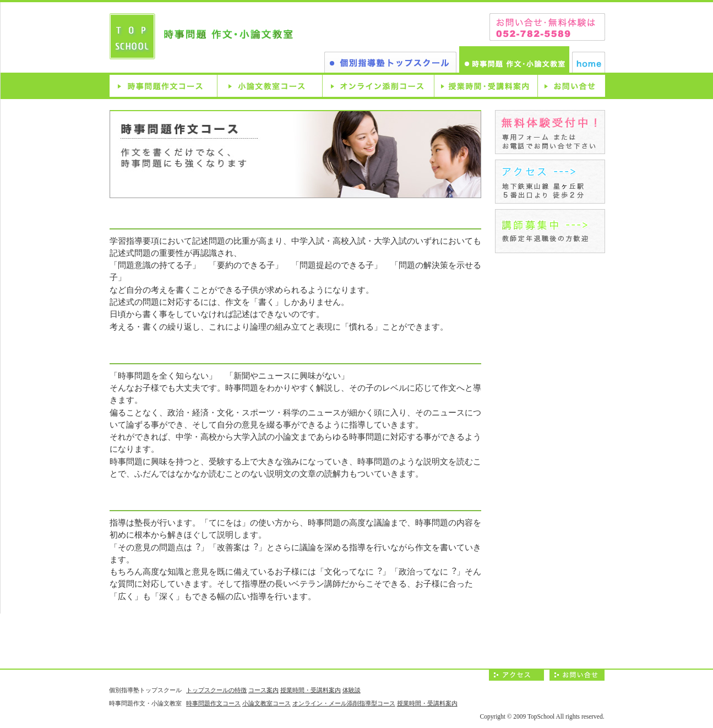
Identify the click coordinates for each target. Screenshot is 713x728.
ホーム (589, 62)
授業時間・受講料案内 (486, 86)
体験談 (352, 690)
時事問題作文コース (163, 86)
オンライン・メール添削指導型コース (344, 703)
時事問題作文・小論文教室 (514, 59)
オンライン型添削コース (378, 86)
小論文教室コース (270, 86)
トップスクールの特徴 (216, 690)
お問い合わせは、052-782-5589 (547, 27)
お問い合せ (571, 86)
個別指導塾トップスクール (390, 62)
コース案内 (263, 690)
